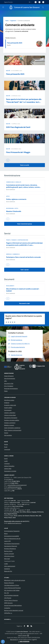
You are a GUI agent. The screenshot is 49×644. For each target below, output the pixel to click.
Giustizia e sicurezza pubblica (12, 420)
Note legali (7, 559)
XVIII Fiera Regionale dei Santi (18, 127)
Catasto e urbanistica (10, 413)
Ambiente (7, 403)
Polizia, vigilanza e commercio (16, 199)
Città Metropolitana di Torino (12, 585)
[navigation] (3, 7)
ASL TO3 (7, 593)
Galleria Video (8, 469)
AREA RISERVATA (24, 641)
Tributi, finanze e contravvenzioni (17, 240)
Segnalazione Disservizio (11, 546)
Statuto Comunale (9, 554)
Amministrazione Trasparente (12, 531)
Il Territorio (7, 464)
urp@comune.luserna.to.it (14, 487)
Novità (8, 71)
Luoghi (6, 461)
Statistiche (7, 569)
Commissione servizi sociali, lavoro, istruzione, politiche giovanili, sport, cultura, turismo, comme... (23, 186)
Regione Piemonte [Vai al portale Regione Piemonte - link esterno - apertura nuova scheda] (8, 2)
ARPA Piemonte (8, 603)
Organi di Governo (9, 376)
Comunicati (7, 449)
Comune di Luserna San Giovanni (27, 7)
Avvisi (6, 447)
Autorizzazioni (8, 410)
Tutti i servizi (25, 270)
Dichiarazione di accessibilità (12, 536)
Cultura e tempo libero (10, 415)
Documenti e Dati (9, 383)
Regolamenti (10, 286)
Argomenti (13, 21)
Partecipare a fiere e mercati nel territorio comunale (23, 257)
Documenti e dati (24, 303)
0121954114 (10, 479)
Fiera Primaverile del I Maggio (18, 152)
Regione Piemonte (9, 583)
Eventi (6, 458)
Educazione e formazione (11, 418)
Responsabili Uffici (12, 208)
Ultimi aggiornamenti (10, 566)
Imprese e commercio (13, 254)
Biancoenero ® (14, 640)
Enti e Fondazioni (9, 386)
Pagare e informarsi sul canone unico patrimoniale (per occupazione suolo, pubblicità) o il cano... (24, 244)
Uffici (8, 196)
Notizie (6, 444)
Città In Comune (22, 635)
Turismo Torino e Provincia (11, 600)
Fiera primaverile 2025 (15, 43)
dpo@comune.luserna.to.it (15, 523)
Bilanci (6, 534)
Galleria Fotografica (9, 466)
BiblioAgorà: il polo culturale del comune (15, 580)
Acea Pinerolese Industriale (11, 595)
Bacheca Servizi (8, 551)
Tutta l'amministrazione (24, 224)
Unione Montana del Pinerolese (12, 588)
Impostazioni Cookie (9, 561)
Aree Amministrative (10, 378)
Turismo (6, 433)
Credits (6, 564)
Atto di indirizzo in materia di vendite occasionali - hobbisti (23, 290)
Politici (6, 391)
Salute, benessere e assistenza (12, 428)
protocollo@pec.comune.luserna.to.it (17, 485)
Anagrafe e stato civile (10, 405)
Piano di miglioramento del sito (12, 539)
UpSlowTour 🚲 (8, 613)
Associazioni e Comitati (10, 471)
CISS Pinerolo (8, 598)
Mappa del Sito (8, 571)
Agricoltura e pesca (9, 400)
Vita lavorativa (8, 435)
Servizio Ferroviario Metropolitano (13, 605)
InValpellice (7, 608)
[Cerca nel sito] (43, 7)
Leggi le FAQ (7, 541)
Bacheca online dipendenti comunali (14, 610)
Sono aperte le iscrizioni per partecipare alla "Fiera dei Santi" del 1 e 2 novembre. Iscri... (24, 101)
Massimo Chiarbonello (14, 211)
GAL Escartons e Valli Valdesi (12, 590)
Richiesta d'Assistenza (10, 549)
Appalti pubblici (8, 408)
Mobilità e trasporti (9, 425)
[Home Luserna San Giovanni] (24, 7)
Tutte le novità (24, 165)
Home (7, 21)
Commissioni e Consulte (14, 182)
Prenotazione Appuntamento (12, 544)
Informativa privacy (9, 556)
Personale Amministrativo (11, 389)
